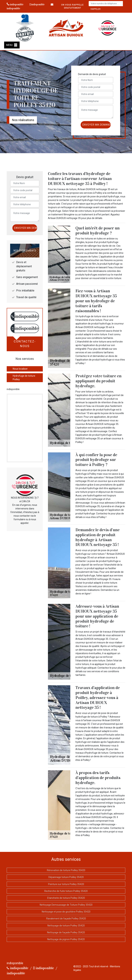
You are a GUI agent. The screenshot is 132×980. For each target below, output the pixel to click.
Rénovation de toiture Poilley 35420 (66, 870)
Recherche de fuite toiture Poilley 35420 (66, 891)
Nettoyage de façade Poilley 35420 (66, 932)
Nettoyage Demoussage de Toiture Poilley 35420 (66, 905)
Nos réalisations (23, 120)
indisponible (15, 4)
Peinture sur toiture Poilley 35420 (66, 884)
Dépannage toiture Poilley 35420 (66, 877)
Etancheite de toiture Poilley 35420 (66, 898)
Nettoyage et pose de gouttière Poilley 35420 (66, 912)
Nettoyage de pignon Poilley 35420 (66, 939)
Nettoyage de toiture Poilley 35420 (66, 926)
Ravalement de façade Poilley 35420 (66, 919)
